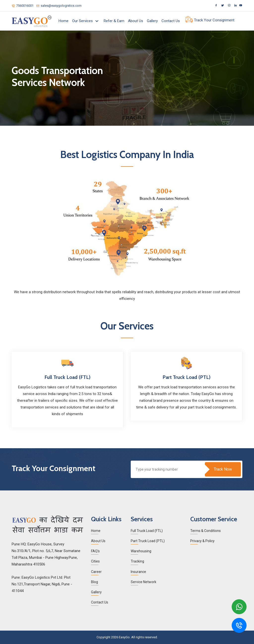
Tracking (137, 561)
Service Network (143, 582)
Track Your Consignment (210, 20)
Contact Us (171, 21)
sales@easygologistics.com (59, 5)
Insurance (138, 572)
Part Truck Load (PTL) (148, 541)
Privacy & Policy (202, 541)
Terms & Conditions (206, 531)
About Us (136, 21)
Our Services (83, 21)
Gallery (152, 21)
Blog (95, 582)
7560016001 (23, 5)
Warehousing (141, 551)
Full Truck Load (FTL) (147, 531)
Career (96, 572)
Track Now (223, 469)
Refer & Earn (114, 21)
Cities (95, 561)
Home (63, 21)
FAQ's (95, 551)
